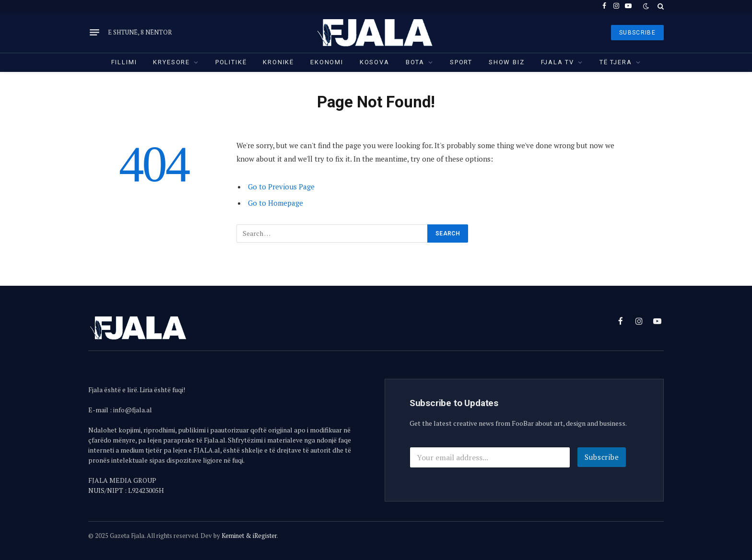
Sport (461, 62)
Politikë (231, 62)
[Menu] (94, 33)
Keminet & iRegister (249, 536)
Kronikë (278, 62)
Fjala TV (558, 62)
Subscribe (602, 457)
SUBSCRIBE (637, 33)
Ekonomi (327, 62)
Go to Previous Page (281, 187)
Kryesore (171, 62)
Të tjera (616, 62)
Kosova (375, 62)
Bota (415, 62)
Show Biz (507, 62)
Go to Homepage (276, 203)
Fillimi (124, 62)
